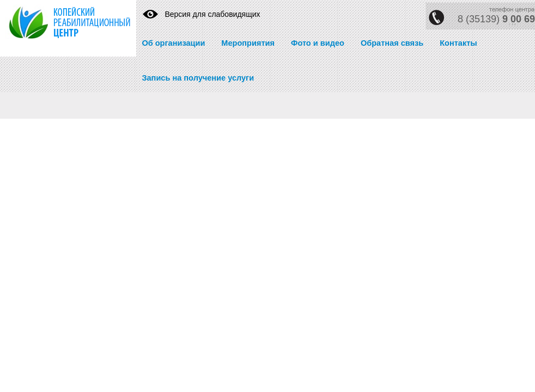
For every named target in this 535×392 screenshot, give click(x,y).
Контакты (458, 43)
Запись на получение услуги (198, 78)
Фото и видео (318, 43)
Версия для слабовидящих (212, 14)
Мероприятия (248, 43)
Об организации (173, 43)
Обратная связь (392, 43)
